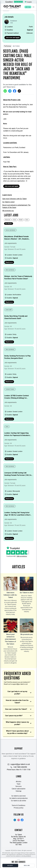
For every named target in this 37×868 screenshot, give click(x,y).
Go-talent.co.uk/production (19, 798)
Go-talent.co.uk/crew (19, 796)
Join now (28, 7)
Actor (15, 220)
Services (19, 786)
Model (21, 220)
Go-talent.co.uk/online (19, 801)
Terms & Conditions (18, 805)
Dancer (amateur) (10, 230)
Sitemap (19, 791)
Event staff (9, 310)
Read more (9, 262)
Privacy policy (19, 808)
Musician (8, 220)
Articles (19, 782)
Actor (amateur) (10, 270)
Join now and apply (13, 38)
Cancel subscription (19, 789)
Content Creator (10, 389)
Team (19, 784)
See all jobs (9, 224)
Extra (27, 220)
